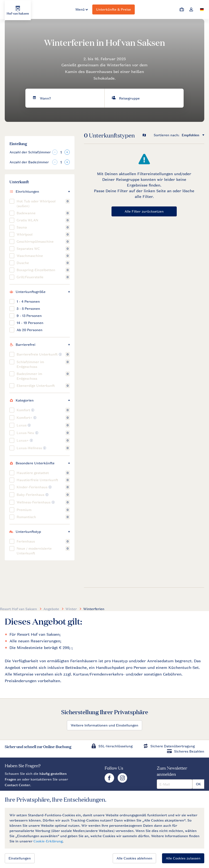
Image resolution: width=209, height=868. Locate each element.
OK (198, 784)
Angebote (51, 609)
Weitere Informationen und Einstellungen (104, 725)
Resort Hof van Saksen (19, 609)
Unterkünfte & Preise (114, 9)
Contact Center (17, 785)
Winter (71, 609)
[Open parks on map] (148, 135)
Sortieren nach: (167, 135)
